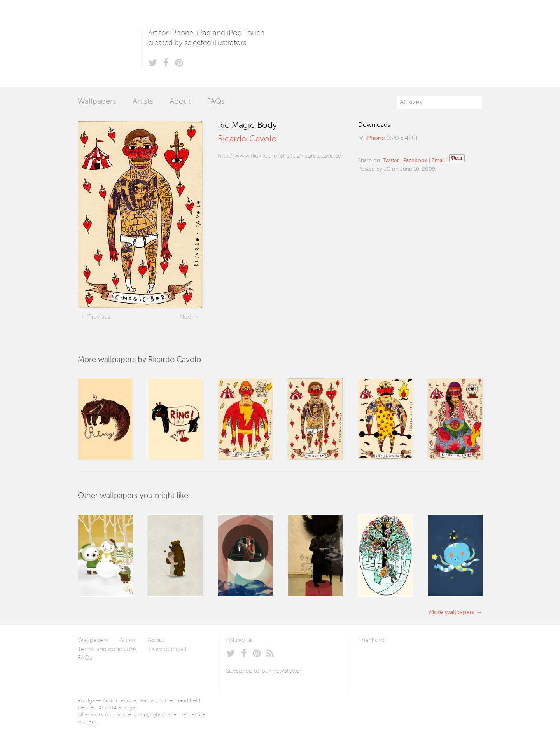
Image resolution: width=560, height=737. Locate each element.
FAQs (216, 102)
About (180, 102)
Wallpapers (97, 102)
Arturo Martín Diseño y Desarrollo (399, 659)
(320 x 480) (391, 138)
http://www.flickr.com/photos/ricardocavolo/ (280, 156)
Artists (143, 102)
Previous (99, 317)
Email (438, 161)
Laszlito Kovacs (372, 659)
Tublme (431, 659)
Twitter (391, 161)
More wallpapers (452, 613)
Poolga (109, 43)
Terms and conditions (107, 650)
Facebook (415, 161)
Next (186, 317)
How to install (168, 650)
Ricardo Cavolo (247, 139)
